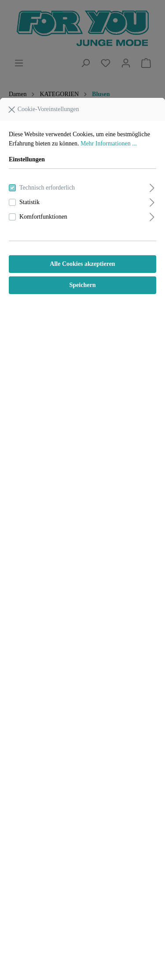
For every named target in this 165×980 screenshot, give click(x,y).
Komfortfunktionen (43, 217)
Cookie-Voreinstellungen (43, 108)
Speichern (83, 285)
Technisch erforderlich (47, 188)
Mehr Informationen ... (109, 143)
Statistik (29, 202)
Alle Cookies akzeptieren (82, 264)
